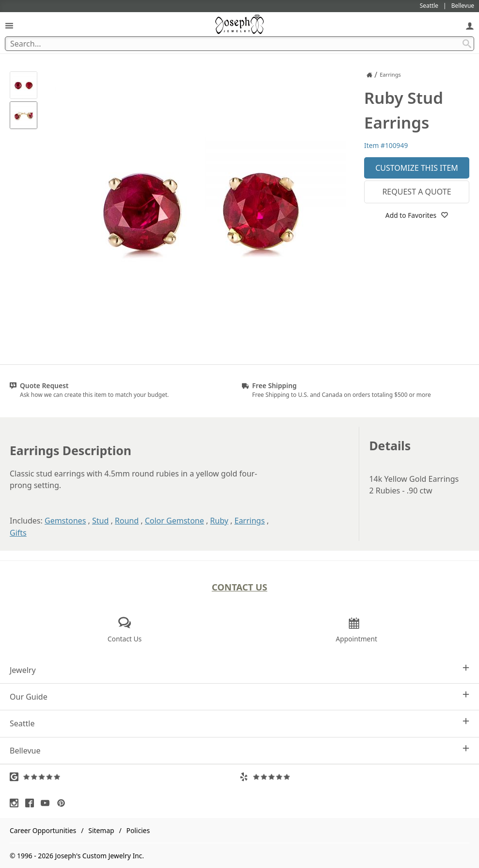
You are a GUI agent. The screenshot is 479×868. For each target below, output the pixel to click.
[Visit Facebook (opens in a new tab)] (32, 803)
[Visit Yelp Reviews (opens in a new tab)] (354, 777)
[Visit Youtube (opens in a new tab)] (48, 803)
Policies (138, 830)
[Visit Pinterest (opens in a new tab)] (64, 803)
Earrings (250, 521)
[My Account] (470, 25)
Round (127, 521)
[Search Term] (239, 44)
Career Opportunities (43, 830)
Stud (100, 521)
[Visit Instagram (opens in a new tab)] (16, 803)
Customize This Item (417, 168)
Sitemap (101, 830)
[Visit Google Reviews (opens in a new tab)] (125, 777)
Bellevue (239, 750)
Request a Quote (416, 192)
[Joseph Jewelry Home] (369, 75)
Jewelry (239, 670)
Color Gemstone (175, 521)
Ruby (219, 521)
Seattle (239, 723)
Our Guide (239, 696)
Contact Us (240, 587)
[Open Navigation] (9, 25)
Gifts (18, 533)
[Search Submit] (467, 44)
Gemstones (65, 521)
